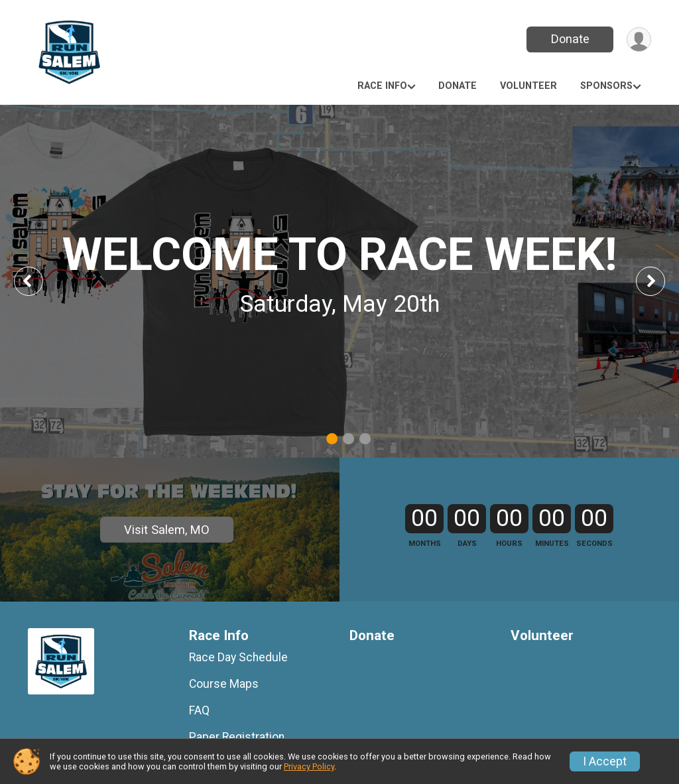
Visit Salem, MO (167, 530)
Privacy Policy (309, 766)
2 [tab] (348, 439)
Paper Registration (237, 737)
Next (660, 281)
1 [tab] (332, 439)
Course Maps (224, 684)
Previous (38, 281)
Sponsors (606, 86)
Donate (570, 39)
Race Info (382, 86)
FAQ (199, 710)
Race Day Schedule (238, 657)
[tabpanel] (339, 281)
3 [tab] (365, 439)
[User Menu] (639, 39)
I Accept (605, 761)
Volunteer (528, 86)
